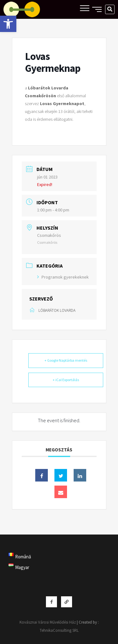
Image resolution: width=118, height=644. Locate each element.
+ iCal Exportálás (66, 380)
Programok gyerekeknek (63, 277)
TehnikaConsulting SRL (59, 630)
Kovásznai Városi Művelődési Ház (48, 622)
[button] (8, 24)
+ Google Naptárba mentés (66, 360)
